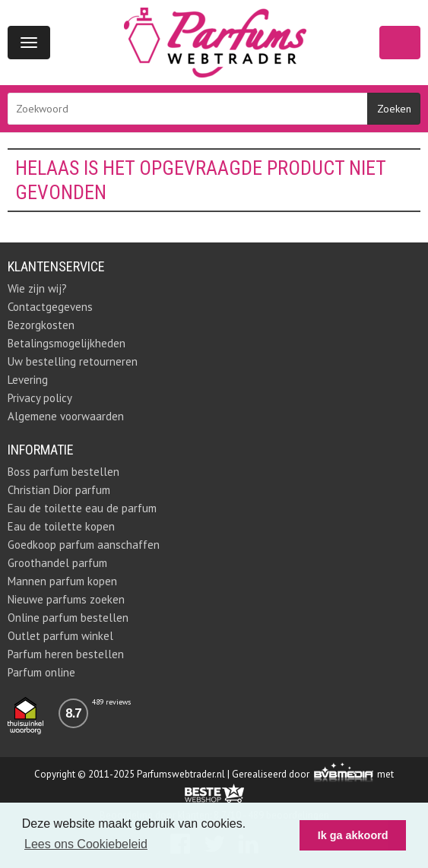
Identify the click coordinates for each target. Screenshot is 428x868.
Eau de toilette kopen (61, 526)
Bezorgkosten (41, 325)
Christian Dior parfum (59, 490)
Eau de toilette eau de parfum (82, 508)
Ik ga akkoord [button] (353, 835)
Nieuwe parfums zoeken (66, 599)
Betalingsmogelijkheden (67, 343)
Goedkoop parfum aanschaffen (84, 545)
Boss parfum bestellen (63, 472)
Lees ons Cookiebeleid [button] (86, 844)
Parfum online (41, 672)
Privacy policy (40, 398)
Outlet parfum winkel (60, 636)
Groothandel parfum (57, 563)
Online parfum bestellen (68, 618)
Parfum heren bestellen (66, 654)
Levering (28, 380)
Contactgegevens (50, 307)
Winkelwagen (400, 43)
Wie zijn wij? (37, 288)
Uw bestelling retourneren (73, 361)
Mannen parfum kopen (62, 581)
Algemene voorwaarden (66, 416)
